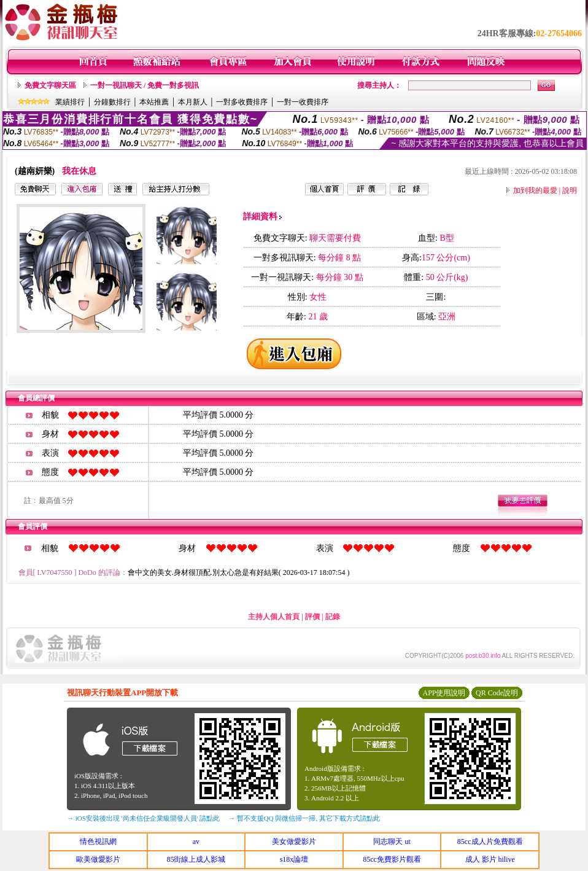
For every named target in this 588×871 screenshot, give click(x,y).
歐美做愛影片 (98, 859)
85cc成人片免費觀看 (490, 842)
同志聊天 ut (392, 842)
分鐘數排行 (112, 102)
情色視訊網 (98, 842)
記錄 (333, 617)
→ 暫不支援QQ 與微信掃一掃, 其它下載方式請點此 (304, 818)
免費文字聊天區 (50, 85)
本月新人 (193, 102)
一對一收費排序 (303, 102)
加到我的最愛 (535, 190)
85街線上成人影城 (196, 859)
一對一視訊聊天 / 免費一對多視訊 (145, 85)
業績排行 (70, 102)
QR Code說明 (497, 693)
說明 (570, 190)
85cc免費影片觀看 (392, 859)
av (196, 842)
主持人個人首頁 (274, 617)
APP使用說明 (444, 693)
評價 (312, 617)
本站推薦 (154, 102)
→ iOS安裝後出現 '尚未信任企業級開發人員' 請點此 (143, 818)
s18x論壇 (294, 859)
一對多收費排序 (242, 102)
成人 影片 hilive (490, 859)
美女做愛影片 (294, 842)
